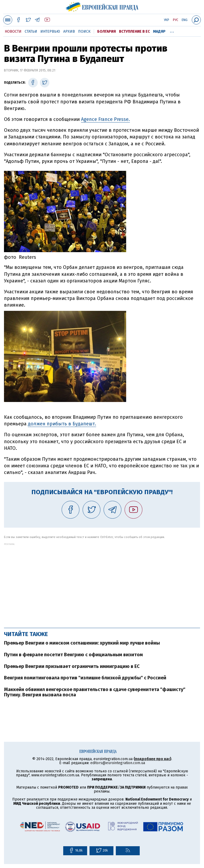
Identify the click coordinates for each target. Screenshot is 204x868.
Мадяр (159, 31)
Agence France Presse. (105, 119)
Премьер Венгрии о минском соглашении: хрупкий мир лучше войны (82, 643)
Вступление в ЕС (134, 31)
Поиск (84, 31)
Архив (69, 31)
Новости (13, 31)
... (172, 31)
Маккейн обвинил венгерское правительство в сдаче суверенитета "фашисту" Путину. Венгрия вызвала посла (95, 692)
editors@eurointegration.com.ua (118, 763)
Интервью (50, 31)
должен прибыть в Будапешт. (62, 424)
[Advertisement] (102, 583)
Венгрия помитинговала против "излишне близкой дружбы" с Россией (85, 678)
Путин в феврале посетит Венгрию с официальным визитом (73, 655)
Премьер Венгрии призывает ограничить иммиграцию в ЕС (72, 666)
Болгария (107, 31)
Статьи (31, 31)
